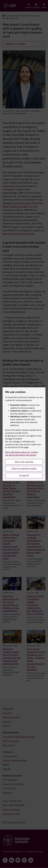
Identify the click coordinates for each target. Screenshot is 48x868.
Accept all (24, 475)
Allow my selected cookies (24, 469)
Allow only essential (24, 462)
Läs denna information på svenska (21, 455)
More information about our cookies (22, 452)
